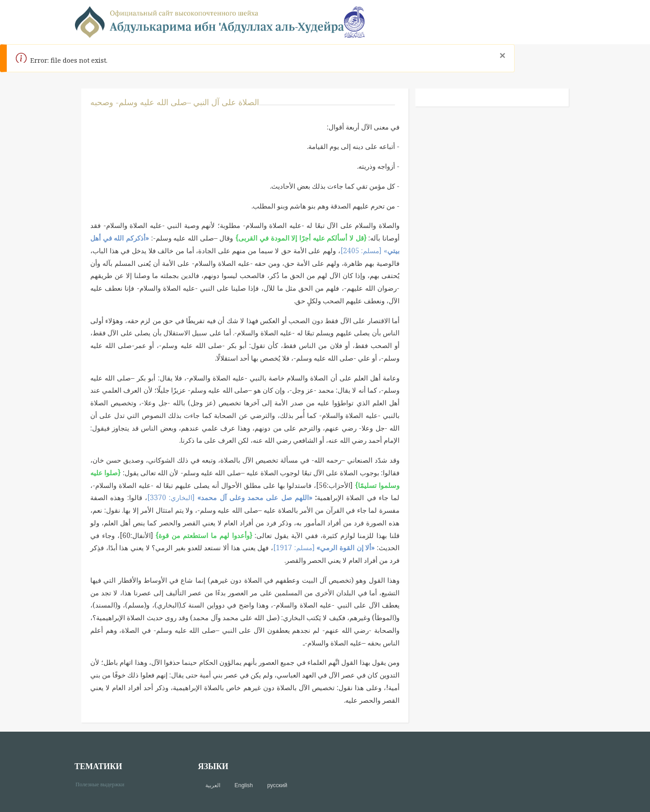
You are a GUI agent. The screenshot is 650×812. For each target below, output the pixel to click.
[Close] (502, 56)
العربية (213, 785)
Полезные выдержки (103, 784)
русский (277, 785)
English (244, 785)
